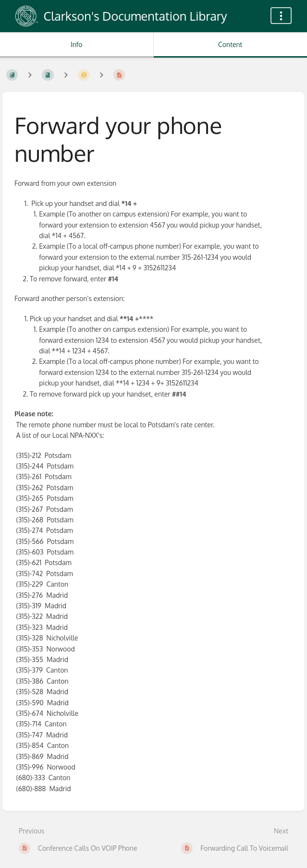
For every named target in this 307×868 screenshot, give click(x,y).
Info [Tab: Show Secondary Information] (77, 44)
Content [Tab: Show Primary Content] (230, 44)
